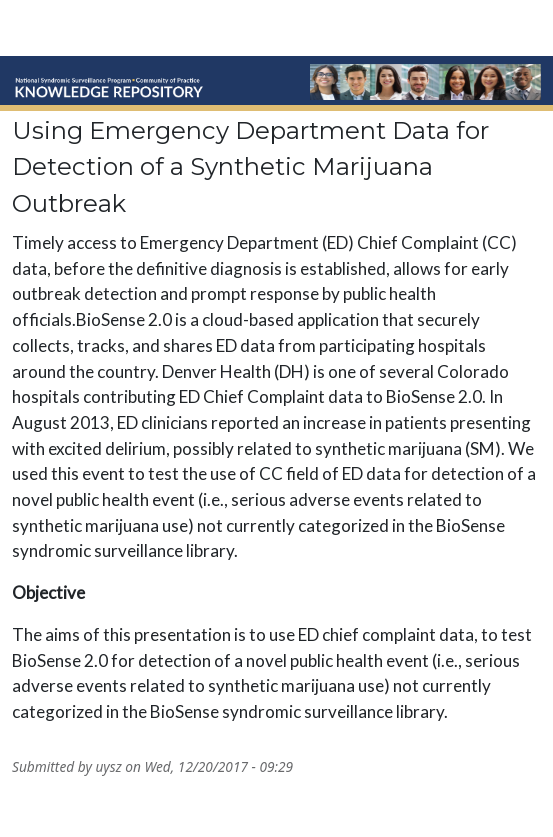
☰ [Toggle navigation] (507, 30)
